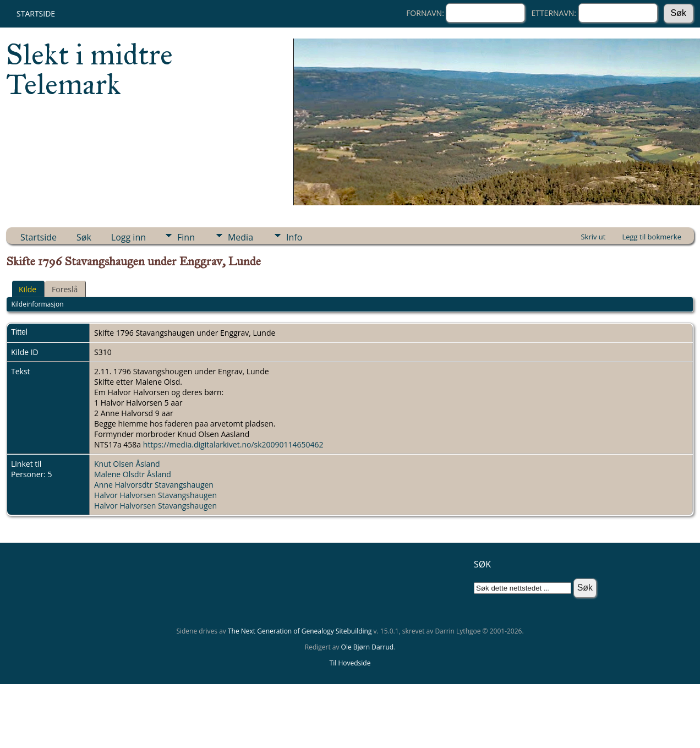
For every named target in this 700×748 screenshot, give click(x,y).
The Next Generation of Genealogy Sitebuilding (300, 631)
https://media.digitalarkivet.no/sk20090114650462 (233, 444)
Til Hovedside (350, 663)
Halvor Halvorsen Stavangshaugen (155, 495)
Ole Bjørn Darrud (367, 647)
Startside (36, 13)
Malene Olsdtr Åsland (133, 474)
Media (240, 237)
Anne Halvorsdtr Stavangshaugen (154, 485)
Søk (84, 237)
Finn (186, 237)
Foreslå (65, 289)
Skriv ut (593, 237)
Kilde (28, 289)
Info (294, 237)
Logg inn (128, 237)
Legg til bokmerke (652, 237)
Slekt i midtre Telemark (89, 69)
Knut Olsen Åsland (127, 464)
